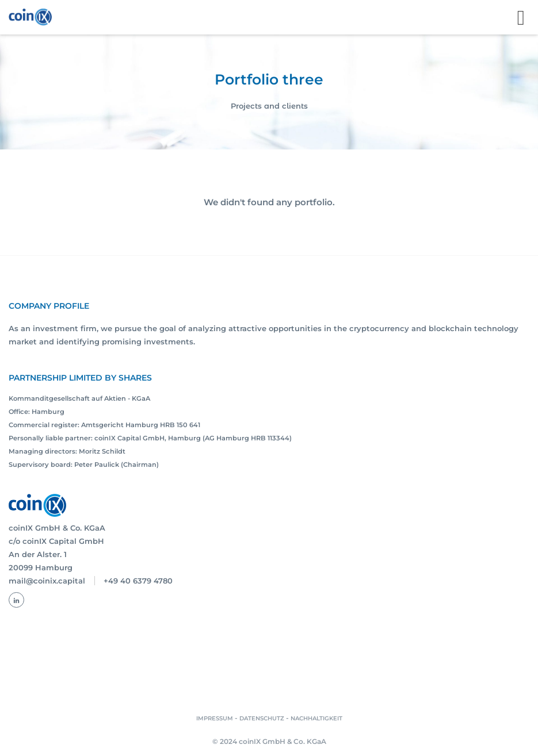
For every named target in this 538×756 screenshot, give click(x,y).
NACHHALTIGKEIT (316, 718)
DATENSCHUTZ (262, 718)
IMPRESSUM (215, 718)
